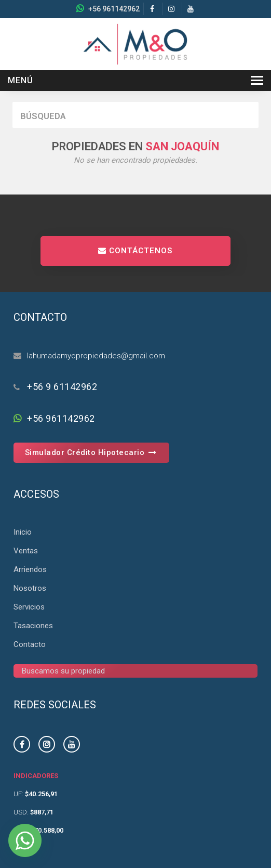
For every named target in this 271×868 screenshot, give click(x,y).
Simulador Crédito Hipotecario (92, 452)
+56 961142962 (114, 9)
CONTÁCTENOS (135, 251)
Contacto (30, 644)
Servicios (29, 607)
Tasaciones (33, 626)
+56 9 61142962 (62, 387)
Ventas (26, 551)
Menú (21, 80)
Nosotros (30, 588)
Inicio (23, 532)
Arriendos (30, 569)
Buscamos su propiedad (63, 671)
